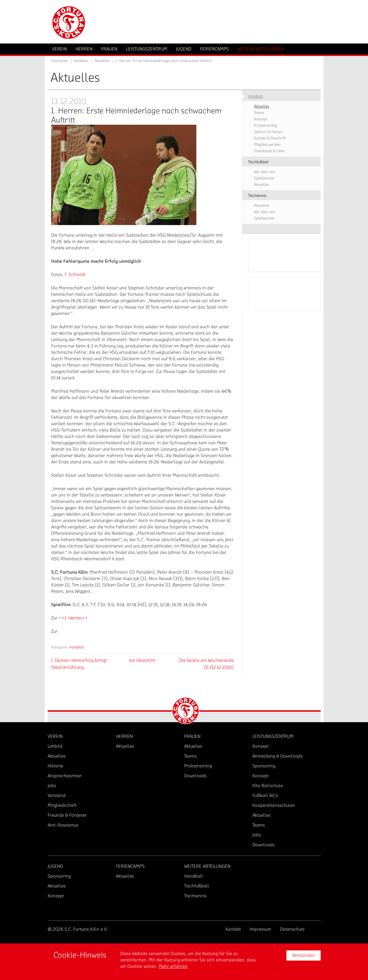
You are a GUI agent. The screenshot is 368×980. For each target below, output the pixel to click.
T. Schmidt (75, 275)
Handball (77, 647)
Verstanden (304, 955)
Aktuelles (102, 61)
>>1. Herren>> (73, 618)
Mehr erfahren (173, 966)
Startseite (60, 61)
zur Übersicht (142, 660)
